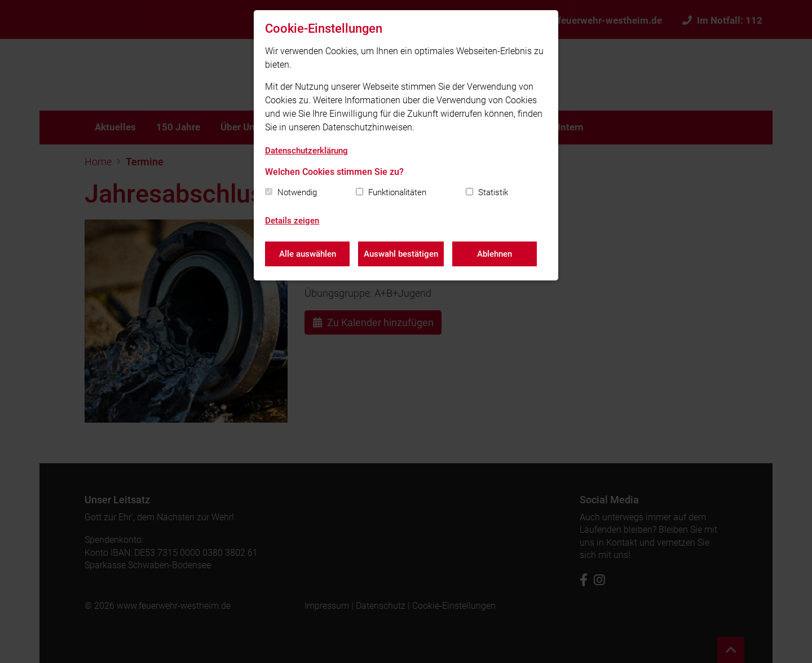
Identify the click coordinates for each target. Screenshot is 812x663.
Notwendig (297, 192)
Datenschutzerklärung (306, 151)
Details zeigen (292, 221)
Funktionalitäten (397, 192)
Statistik (493, 192)
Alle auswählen (308, 254)
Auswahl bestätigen (401, 254)
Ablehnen (495, 254)
